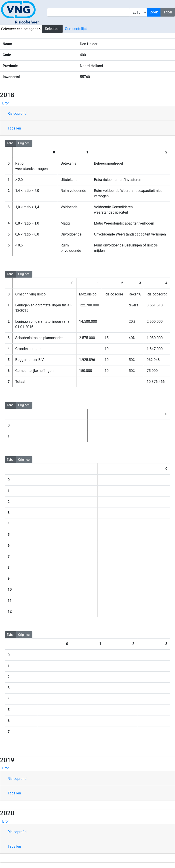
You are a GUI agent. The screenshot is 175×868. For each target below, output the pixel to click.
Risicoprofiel (17, 114)
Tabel (11, 143)
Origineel (24, 143)
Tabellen (14, 128)
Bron (6, 103)
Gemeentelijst (76, 29)
